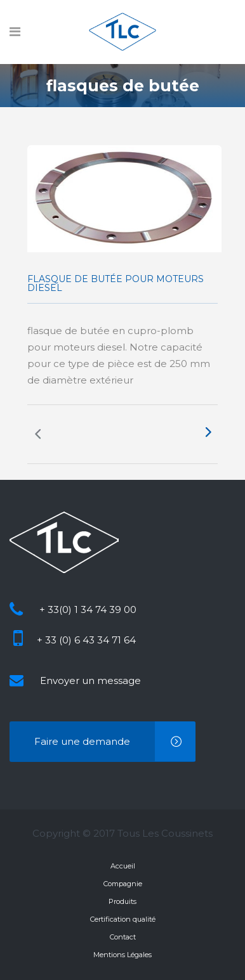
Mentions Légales (122, 955)
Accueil (123, 866)
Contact (123, 937)
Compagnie (123, 884)
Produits (122, 901)
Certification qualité (123, 919)
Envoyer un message (90, 680)
